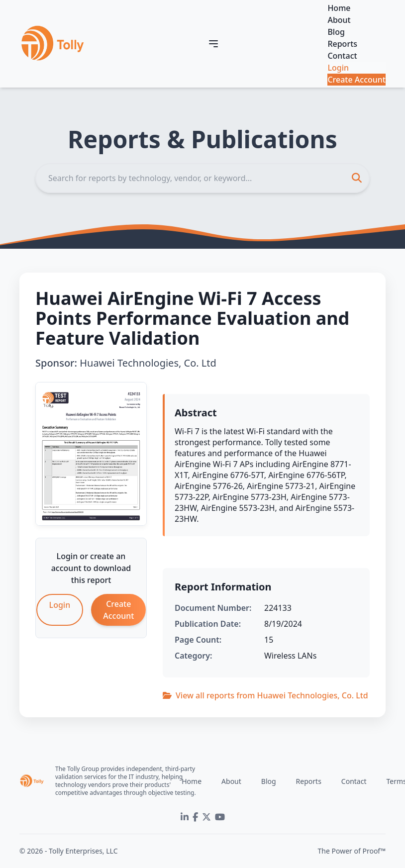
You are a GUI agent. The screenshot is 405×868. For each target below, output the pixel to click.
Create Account (356, 80)
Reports (342, 44)
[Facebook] (195, 817)
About (339, 20)
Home (339, 8)
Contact (342, 56)
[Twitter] (206, 817)
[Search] (202, 178)
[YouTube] (220, 817)
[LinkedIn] (185, 817)
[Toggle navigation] (213, 44)
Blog (336, 32)
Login (338, 68)
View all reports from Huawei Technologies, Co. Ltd (265, 695)
